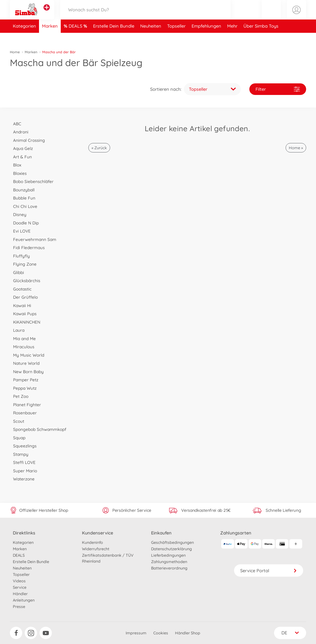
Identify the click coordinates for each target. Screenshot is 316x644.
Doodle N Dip (24, 223)
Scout (17, 421)
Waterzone (22, 479)
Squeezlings (23, 446)
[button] (271, 16)
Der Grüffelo (24, 297)
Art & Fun (21, 157)
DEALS (76, 38)
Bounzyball (22, 190)
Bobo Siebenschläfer (32, 181)
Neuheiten (151, 38)
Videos (19, 581)
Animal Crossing (27, 140)
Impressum (136, 633)
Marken (50, 38)
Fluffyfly (20, 256)
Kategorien (24, 38)
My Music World (27, 355)
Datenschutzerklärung (171, 549)
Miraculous (22, 347)
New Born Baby (27, 372)
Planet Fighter (25, 405)
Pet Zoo (19, 396)
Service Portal (269, 571)
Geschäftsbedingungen (172, 542)
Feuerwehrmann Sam (33, 239)
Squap (18, 438)
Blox (16, 165)
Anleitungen (24, 600)
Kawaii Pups (23, 314)
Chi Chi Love (24, 206)
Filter (278, 89)
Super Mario (23, 471)
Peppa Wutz (23, 388)
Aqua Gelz (21, 148)
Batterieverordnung (169, 568)
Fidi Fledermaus (27, 248)
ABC (16, 124)
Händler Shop (188, 633)
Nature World (25, 363)
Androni (19, 132)
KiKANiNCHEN (25, 322)
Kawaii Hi (20, 305)
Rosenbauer (23, 413)
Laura (17, 330)
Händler (20, 594)
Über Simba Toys (261, 38)
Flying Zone (23, 264)
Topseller (176, 38)
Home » (296, 148)
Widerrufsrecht (96, 549)
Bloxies (18, 173)
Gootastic (21, 289)
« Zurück (99, 148)
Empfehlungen (206, 38)
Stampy (19, 454)
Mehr (232, 38)
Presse (19, 607)
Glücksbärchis (25, 281)
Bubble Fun (23, 198)
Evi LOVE (20, 231)
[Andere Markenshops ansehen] (47, 13)
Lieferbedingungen (168, 555)
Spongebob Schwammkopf (38, 429)
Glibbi (17, 272)
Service (20, 587)
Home (15, 52)
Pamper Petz (24, 380)
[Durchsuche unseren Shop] (145, 16)
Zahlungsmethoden (169, 562)
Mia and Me (23, 339)
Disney (18, 214)
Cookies (161, 633)
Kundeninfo (92, 542)
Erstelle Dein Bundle (114, 38)
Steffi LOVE (23, 462)
